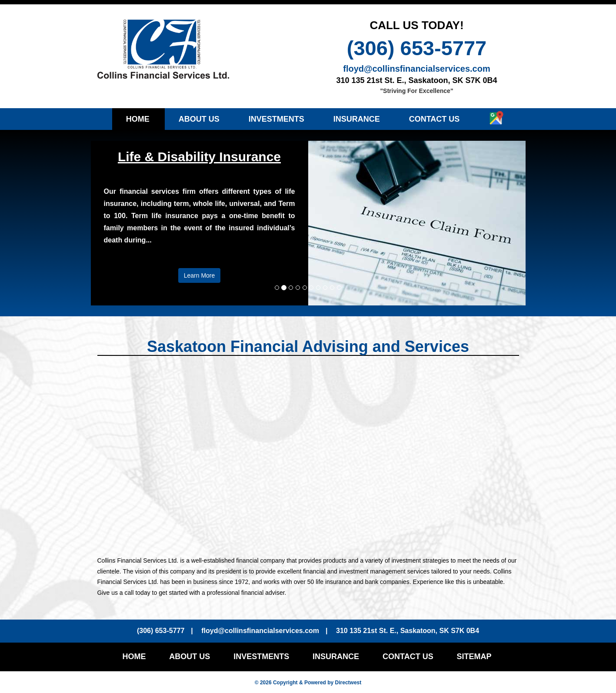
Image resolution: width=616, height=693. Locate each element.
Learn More (200, 275)
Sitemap (474, 657)
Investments (276, 119)
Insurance (357, 119)
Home (138, 119)
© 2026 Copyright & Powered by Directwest (308, 683)
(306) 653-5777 (417, 48)
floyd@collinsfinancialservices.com (417, 69)
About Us (199, 119)
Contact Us (435, 119)
